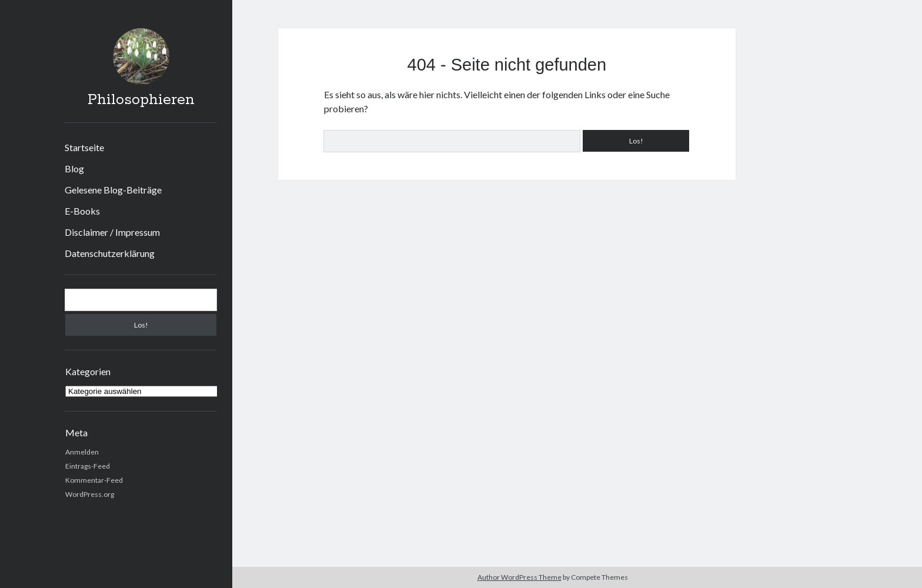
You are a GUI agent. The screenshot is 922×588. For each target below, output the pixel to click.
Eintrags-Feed (88, 466)
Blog (74, 168)
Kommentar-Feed (94, 480)
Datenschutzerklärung (110, 253)
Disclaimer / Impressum (112, 232)
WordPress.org (90, 494)
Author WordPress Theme (520, 577)
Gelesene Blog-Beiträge (113, 190)
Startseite (84, 147)
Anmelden (82, 452)
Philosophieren (141, 100)
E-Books (82, 211)
